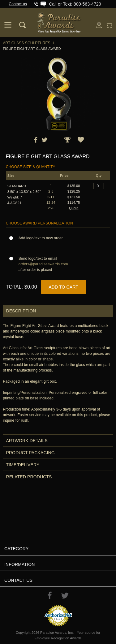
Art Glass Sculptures (26, 43)
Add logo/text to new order (43, 238)
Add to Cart (63, 287)
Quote (74, 208)
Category (16, 549)
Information (20, 564)
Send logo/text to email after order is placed (43, 264)
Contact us (18, 4)
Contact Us (18, 580)
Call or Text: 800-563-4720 (75, 4)
